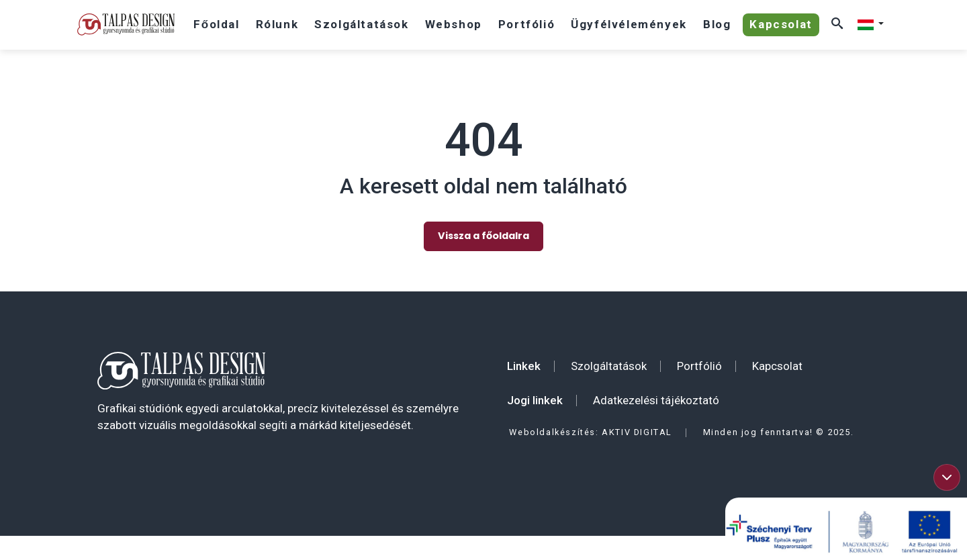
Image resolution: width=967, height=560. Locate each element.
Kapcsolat (777, 363)
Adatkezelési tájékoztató (656, 397)
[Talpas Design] (126, 25)
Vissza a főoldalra (483, 232)
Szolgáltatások (609, 363)
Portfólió (699, 363)
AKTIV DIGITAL (637, 429)
